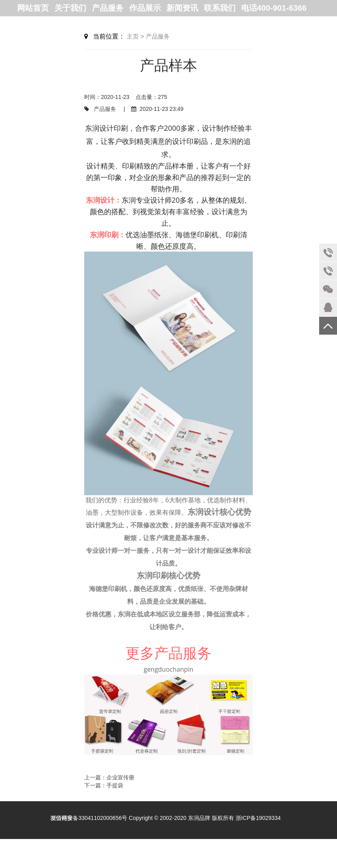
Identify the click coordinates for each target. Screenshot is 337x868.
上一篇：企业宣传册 (109, 777)
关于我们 (70, 8)
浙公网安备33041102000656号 (89, 818)
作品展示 (145, 8)
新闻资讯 (182, 8)
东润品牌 (199, 818)
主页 (133, 36)
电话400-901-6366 (274, 8)
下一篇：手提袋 (104, 785)
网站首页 (33, 8)
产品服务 (108, 8)
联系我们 (220, 8)
